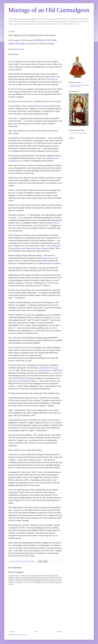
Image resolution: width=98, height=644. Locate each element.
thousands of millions (53, 263)
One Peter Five (19, 49)
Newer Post (12, 632)
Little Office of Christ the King (78, 133)
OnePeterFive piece (35, 106)
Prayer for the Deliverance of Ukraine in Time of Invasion (80, 86)
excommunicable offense (28, 381)
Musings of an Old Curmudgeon (49, 10)
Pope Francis (47, 370)
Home (36, 632)
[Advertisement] (79, 41)
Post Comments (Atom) (21, 635)
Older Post (59, 632)
